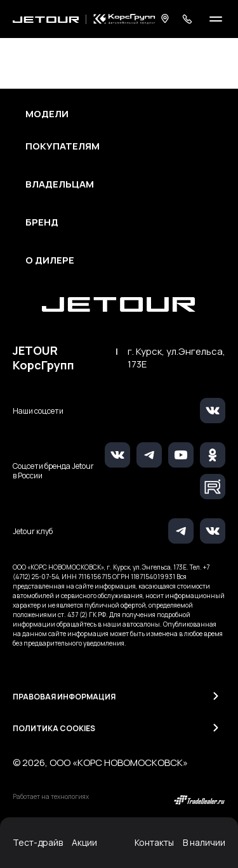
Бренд (42, 222)
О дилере (50, 260)
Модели (47, 114)
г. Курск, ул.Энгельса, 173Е (176, 358)
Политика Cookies (54, 728)
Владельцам (60, 184)
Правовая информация (64, 697)
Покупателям (63, 146)
